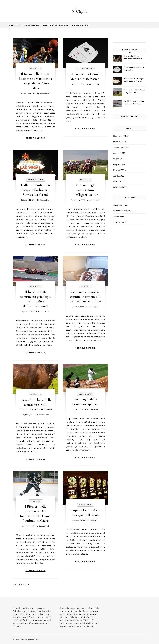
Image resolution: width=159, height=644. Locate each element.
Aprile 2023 (119, 176)
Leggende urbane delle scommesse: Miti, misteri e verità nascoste (36, 405)
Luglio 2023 (119, 159)
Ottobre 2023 (120, 142)
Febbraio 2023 (120, 187)
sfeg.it (80, 10)
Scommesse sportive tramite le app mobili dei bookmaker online (85, 297)
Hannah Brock (45, 93)
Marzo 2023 (119, 182)
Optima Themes (33, 639)
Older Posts (21, 584)
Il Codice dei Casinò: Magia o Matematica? (134, 69)
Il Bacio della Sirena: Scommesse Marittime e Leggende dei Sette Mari (133, 58)
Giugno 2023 (119, 164)
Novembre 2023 (121, 136)
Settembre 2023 (121, 147)
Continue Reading (36, 138)
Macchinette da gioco (56, 25)
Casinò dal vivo (81, 25)
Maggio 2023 (119, 170)
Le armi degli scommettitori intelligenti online (85, 190)
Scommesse (14, 25)
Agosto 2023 (119, 153)
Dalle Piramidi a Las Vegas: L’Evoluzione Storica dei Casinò (36, 190)
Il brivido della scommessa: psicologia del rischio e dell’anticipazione (134, 103)
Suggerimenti (32, 25)
